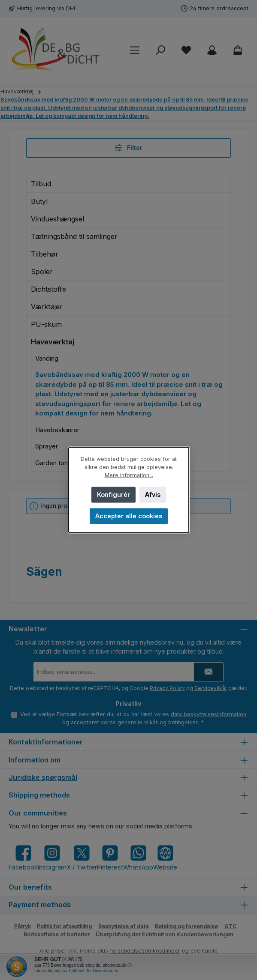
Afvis (153, 494)
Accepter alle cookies (129, 516)
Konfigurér (113, 494)
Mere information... (128, 475)
